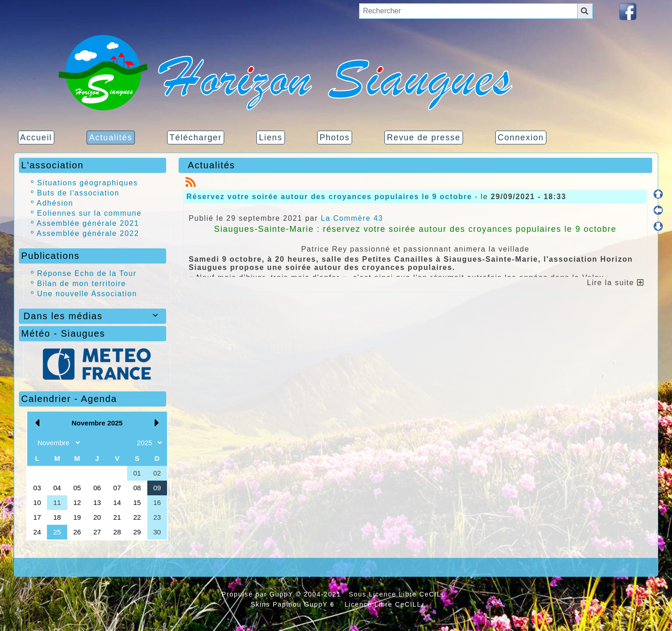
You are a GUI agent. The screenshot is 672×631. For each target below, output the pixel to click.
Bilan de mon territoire (82, 284)
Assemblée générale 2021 (88, 223)
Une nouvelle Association (87, 294)
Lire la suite (615, 283)
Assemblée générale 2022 (88, 233)
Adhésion (55, 203)
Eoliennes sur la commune (90, 213)
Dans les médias (93, 316)
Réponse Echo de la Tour (87, 273)
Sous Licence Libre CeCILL (398, 594)
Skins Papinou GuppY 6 (295, 604)
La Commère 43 (352, 218)
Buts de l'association (78, 193)
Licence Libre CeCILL (382, 604)
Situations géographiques (88, 183)
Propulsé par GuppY (258, 594)
